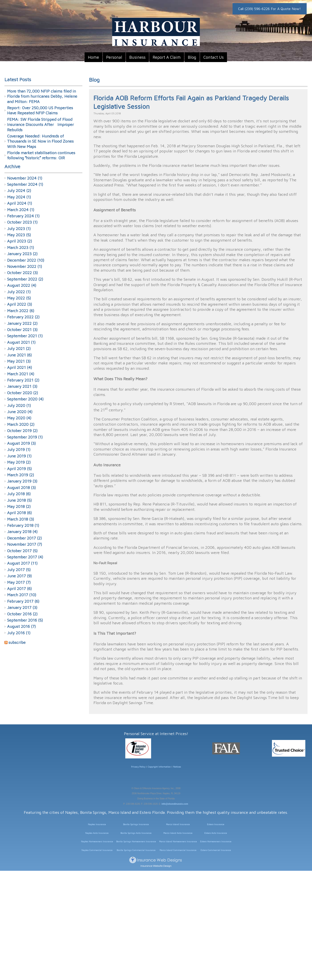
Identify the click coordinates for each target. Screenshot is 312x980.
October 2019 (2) (22, 431)
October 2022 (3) (22, 273)
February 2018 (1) (23, 525)
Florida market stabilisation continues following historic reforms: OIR (41, 155)
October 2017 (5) (22, 551)
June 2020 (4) (20, 412)
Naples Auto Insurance (97, 833)
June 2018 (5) (19, 500)
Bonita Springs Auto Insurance (136, 833)
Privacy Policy (138, 767)
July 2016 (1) (19, 633)
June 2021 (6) (19, 355)
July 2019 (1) (19, 450)
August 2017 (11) (22, 563)
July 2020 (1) (19, 405)
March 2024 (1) (21, 210)
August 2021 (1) (21, 342)
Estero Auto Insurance (216, 833)
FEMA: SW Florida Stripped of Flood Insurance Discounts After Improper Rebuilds (41, 125)
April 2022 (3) (20, 304)
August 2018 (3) (21, 488)
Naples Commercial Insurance (97, 850)
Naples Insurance (97, 824)
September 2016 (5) (25, 620)
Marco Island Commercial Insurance (178, 850)
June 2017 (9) (19, 576)
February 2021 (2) (23, 380)
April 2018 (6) (19, 513)
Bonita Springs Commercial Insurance (136, 850)
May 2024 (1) (19, 197)
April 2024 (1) (20, 203)
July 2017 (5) (19, 570)
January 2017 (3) (22, 607)
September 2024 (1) (25, 184)
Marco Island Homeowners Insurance (178, 841)
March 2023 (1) (21, 248)
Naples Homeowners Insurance (97, 841)
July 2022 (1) (19, 292)
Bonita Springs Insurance (136, 824)
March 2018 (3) (21, 519)
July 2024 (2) (19, 191)
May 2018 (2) (19, 506)
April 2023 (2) (20, 241)
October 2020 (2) (23, 393)
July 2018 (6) (19, 494)
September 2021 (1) (25, 336)
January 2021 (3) (22, 386)
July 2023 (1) (19, 229)
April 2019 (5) (19, 469)
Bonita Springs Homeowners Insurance (136, 841)
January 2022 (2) (22, 323)
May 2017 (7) (19, 582)
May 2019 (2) (19, 462)
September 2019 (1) (25, 437)
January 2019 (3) (22, 481)
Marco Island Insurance (178, 824)
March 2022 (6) (21, 311)
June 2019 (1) (19, 456)
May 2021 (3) (19, 361)
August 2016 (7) (21, 626)
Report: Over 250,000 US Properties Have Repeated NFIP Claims (40, 110)
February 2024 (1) (23, 216)
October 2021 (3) (22, 330)
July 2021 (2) (19, 349)
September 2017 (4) (25, 557)
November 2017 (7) (25, 544)
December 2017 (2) (24, 538)
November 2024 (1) (25, 178)
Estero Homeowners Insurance (216, 841)
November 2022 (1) (25, 266)
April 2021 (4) (20, 367)
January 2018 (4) (22, 532)
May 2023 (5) (19, 235)
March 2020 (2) (21, 424)
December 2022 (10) (26, 260)
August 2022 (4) (22, 285)
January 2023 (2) (22, 254)
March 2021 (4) (21, 374)
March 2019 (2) (21, 475)
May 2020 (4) (19, 418)
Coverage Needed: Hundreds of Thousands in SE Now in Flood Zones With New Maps (40, 141)
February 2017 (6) (23, 601)
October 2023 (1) (22, 222)
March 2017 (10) (22, 595)
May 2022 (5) (19, 298)
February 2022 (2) (23, 317)
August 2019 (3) (21, 443)
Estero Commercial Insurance (216, 850)
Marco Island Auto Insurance (178, 833)
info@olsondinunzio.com (175, 804)
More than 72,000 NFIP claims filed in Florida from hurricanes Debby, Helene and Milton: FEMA (42, 96)
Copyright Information (159, 767)
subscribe (17, 642)
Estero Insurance (216, 824)
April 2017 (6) (19, 589)
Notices (177, 767)
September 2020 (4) (25, 399)
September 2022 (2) (25, 279)
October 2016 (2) (22, 614)
